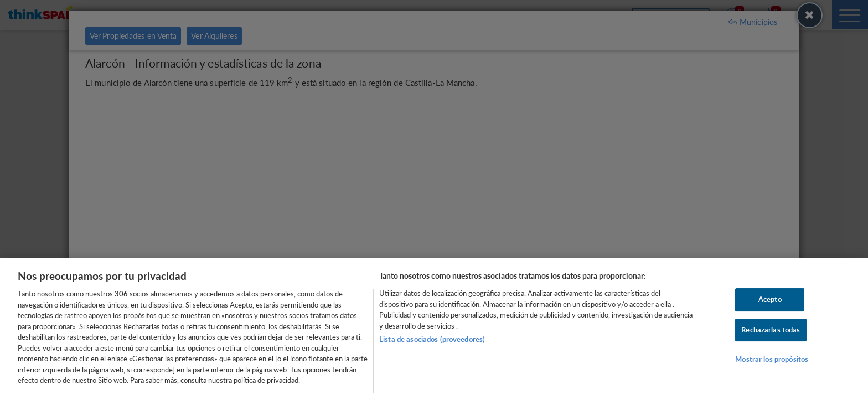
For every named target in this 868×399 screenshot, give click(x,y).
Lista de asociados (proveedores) (432, 339)
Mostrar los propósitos (772, 360)
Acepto (770, 299)
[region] (434, 329)
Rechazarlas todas (771, 330)
